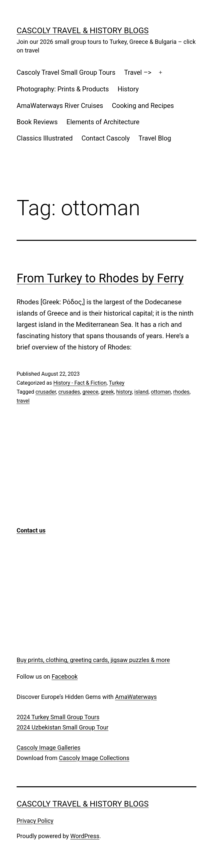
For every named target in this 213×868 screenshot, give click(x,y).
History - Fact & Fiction (80, 383)
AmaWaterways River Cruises (60, 106)
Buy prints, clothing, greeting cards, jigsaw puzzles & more (93, 660)
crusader (46, 392)
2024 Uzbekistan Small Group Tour (62, 727)
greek (107, 392)
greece (90, 392)
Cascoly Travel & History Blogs (83, 31)
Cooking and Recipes (143, 106)
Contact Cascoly (106, 138)
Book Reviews (37, 122)
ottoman (161, 392)
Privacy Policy (35, 821)
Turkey (117, 383)
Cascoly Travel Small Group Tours (66, 72)
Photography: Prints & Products (63, 89)
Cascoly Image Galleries (49, 748)
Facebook (64, 676)
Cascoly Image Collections (94, 758)
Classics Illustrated (45, 138)
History (128, 89)
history (124, 392)
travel (23, 401)
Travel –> (138, 72)
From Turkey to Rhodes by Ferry (100, 278)
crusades (69, 392)
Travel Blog (155, 138)
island (141, 392)
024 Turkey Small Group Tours (60, 717)
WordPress (85, 836)
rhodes (181, 392)
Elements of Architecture (103, 122)
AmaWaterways (136, 697)
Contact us (31, 530)
